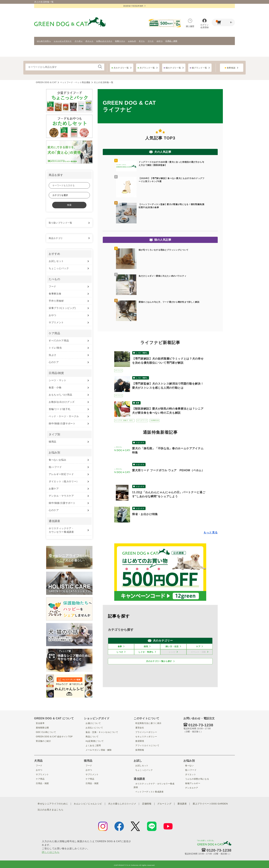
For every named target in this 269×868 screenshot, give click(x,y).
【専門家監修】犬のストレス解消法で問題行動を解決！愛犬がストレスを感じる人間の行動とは (168, 386)
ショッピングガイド (63, 41)
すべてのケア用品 (59, 341)
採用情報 (139, 750)
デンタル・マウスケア (61, 496)
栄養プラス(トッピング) (62, 308)
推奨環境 (139, 741)
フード (151, 41)
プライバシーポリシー (146, 732)
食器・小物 (55, 387)
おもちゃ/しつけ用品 (60, 395)
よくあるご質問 (93, 745)
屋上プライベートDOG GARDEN (61, 808)
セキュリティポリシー (146, 736)
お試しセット (56, 261)
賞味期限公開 (42, 728)
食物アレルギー (192, 783)
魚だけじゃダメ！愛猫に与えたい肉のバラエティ (162, 276)
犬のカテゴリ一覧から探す (159, 661)
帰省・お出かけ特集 (145, 514)
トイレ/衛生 (55, 348)
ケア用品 (39, 779)
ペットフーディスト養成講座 (150, 792)
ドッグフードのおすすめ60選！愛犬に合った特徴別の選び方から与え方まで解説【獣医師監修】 (171, 164)
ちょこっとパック (59, 268)
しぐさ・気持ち (142, 353)
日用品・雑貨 (171, 41)
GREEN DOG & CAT (46, 82)
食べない (188, 765)
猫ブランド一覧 (199, 68)
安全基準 (39, 723)
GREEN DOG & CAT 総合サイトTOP (55, 736)
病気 (146, 647)
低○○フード (55, 467)
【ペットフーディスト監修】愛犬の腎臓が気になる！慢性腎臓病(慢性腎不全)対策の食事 (172, 206)
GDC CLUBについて (46, 732)
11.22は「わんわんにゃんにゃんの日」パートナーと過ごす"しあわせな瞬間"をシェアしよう (169, 494)
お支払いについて (94, 728)
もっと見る (211, 533)
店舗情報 (153, 803)
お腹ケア (54, 489)
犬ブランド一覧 (147, 68)
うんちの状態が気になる (197, 779)
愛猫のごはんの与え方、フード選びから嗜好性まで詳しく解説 (169, 302)
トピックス (140, 443)
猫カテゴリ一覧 (173, 68)
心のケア (54, 362)
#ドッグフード (142, 420)
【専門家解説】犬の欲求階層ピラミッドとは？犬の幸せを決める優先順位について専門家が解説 (168, 361)
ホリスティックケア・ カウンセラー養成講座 (61, 530)
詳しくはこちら (51, 850)
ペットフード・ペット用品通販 (75, 82)
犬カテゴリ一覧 (121, 68)
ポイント (89, 41)
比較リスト (120, 41)
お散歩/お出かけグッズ (62, 402)
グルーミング (172, 803)
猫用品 (52, 442)
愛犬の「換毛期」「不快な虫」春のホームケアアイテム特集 (168, 450)
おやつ (160, 41)
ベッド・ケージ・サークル (64, 416)
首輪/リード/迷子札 (60, 409)
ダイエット (190, 774)
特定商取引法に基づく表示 (149, 723)
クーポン (79, 41)
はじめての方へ (44, 41)
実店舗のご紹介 (43, 741)
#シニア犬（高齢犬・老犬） (124, 420)
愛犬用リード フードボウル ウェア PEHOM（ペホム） (168, 470)
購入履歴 (190, 23)
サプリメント (56, 322)
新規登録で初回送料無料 (134, 6)
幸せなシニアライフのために (54, 803)
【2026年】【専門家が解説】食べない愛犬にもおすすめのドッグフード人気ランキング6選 (172, 180)
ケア (198, 647)
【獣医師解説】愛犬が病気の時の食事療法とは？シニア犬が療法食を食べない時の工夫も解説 (168, 411)
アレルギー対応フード (61, 474)
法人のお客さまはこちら (95, 808)
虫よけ (52, 355)
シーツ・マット (58, 380)
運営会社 (139, 728)
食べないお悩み (58, 460)
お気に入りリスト (104, 41)
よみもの (132, 41)
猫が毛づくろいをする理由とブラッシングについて (164, 250)
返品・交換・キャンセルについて (103, 732)
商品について (91, 736)
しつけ (120, 652)
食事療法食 (55, 294)
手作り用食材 (56, 301)
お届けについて (93, 723)
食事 (138, 403)
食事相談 (231, 68)
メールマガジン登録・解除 (99, 750)
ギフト (142, 41)
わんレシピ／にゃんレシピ (91, 803)
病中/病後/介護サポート (62, 423)
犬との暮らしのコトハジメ (127, 803)
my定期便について (94, 741)
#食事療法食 (155, 420)
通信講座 (191, 803)
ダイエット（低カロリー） (64, 481)
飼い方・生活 (172, 647)
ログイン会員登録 (204, 24)
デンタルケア (191, 788)
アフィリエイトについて (147, 745)
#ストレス (119, 370)
